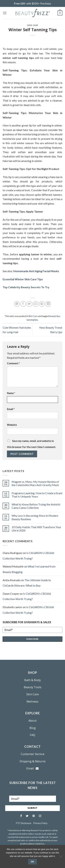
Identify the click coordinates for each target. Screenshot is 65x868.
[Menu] (5, 13)
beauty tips (55, 316)
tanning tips (32, 320)
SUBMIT (32, 808)
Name (11, 393)
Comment (13, 363)
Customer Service (33, 754)
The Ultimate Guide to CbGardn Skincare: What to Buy (27, 583)
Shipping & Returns (33, 761)
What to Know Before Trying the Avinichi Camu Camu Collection (36, 506)
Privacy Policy (40, 823)
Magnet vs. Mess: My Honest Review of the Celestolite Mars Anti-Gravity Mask (35, 483)
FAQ (32, 735)
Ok (33, 862)
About (32, 721)
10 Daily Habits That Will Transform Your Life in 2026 (36, 529)
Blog (33, 728)
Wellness (32, 701)
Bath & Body (32, 680)
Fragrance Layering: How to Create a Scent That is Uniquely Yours (37, 495)
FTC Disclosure (24, 823)
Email (11, 409)
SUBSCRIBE (32, 639)
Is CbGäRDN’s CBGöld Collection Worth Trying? (28, 556)
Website (12, 425)
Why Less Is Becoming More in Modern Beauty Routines (35, 517)
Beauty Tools (33, 687)
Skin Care (32, 25)
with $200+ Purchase (32, 3)
